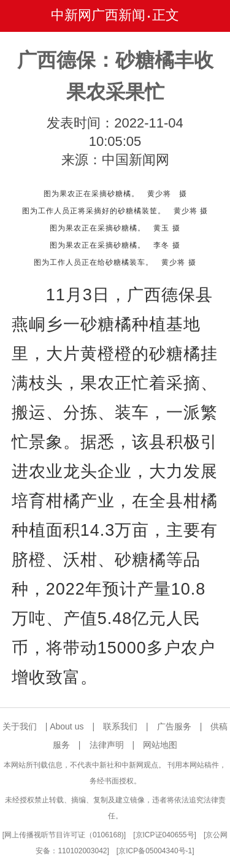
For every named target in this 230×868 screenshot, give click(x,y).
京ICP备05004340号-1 (155, 851)
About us (67, 726)
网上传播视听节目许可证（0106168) (64, 835)
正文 (166, 15)
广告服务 (174, 726)
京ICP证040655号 (165, 835)
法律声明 (107, 745)
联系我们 (120, 726)
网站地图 (160, 745)
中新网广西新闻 (98, 15)
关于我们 (20, 726)
